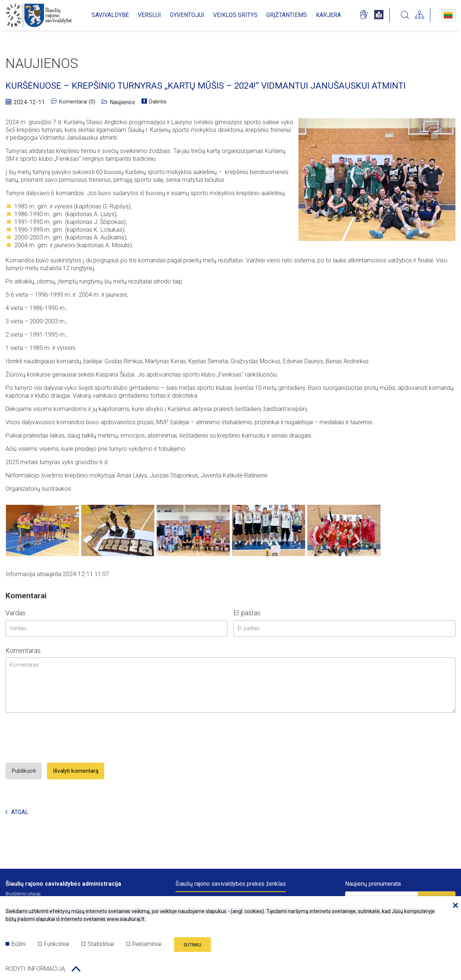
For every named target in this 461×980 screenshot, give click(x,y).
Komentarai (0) (74, 102)
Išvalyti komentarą (86, 802)
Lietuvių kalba (448, 15)
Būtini (16, 946)
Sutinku (192, 947)
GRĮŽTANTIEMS (287, 15)
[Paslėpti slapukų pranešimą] (454, 909)
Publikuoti (27, 802)
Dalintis (157, 102)
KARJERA (328, 15)
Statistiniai (98, 946)
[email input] (344, 659)
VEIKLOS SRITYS (235, 15)
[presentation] (62, 770)
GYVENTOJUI (187, 15)
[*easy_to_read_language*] (379, 15)
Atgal (17, 843)
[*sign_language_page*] (364, 15)
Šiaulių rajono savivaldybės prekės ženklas (231, 884)
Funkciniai (54, 946)
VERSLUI (149, 15)
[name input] (117, 659)
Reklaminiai (144, 946)
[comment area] (230, 716)
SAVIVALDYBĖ (110, 15)
